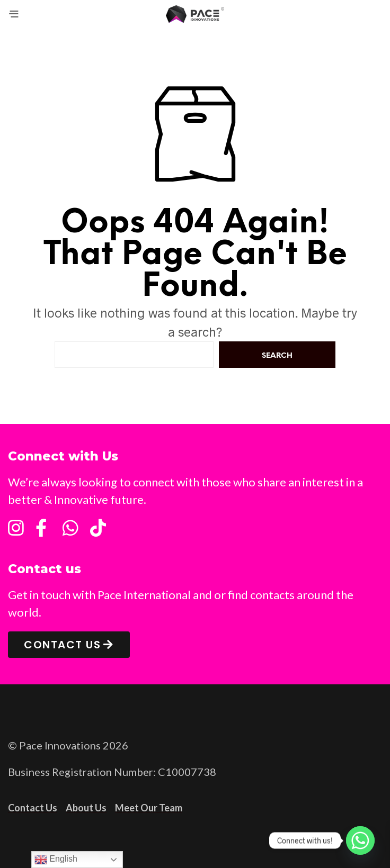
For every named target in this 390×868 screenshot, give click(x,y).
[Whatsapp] (360, 840)
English (56, 860)
